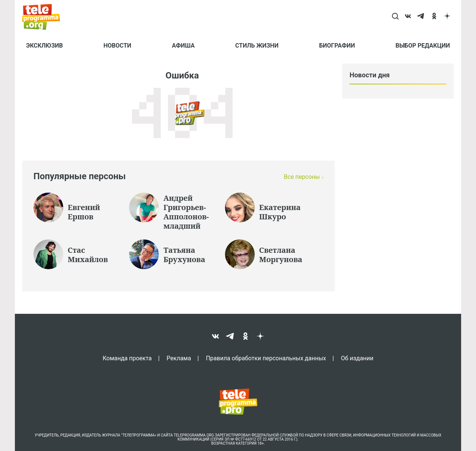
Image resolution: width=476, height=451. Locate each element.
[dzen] (447, 17)
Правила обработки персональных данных (266, 358)
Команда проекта (127, 358)
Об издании (357, 358)
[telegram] (421, 17)
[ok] (434, 17)
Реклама (179, 358)
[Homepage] (45, 17)
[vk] (408, 17)
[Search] (395, 17)
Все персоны (302, 177)
